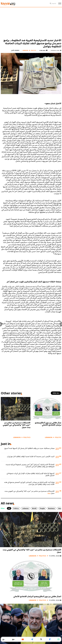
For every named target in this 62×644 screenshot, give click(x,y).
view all (56, 393)
